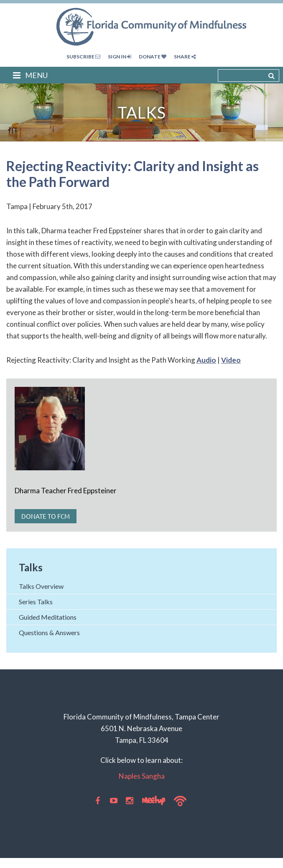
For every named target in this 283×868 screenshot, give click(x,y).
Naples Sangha (142, 776)
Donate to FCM (46, 516)
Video (231, 360)
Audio (206, 360)
